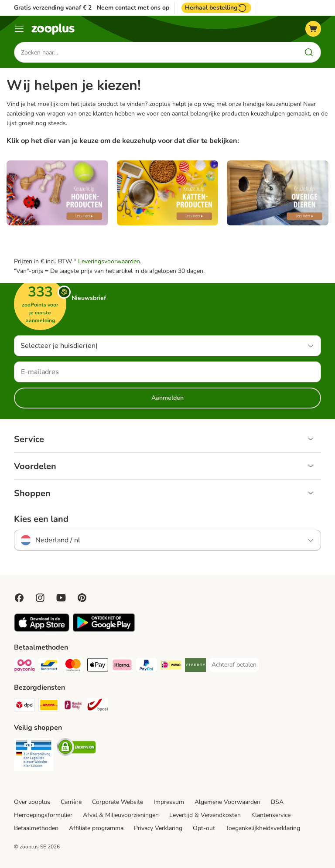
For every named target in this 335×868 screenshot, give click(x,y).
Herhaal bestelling (216, 8)
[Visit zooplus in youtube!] (61, 598)
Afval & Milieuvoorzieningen (121, 815)
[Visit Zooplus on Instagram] (40, 598)
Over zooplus (32, 802)
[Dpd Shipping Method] (24, 706)
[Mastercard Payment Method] (73, 666)
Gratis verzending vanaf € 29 (55, 8)
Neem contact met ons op (133, 8)
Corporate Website (118, 802)
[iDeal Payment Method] (171, 666)
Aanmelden (167, 398)
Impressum (169, 802)
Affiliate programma (96, 828)
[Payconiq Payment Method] (24, 666)
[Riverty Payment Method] (195, 666)
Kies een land (41, 519)
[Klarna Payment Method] (122, 666)
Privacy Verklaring (158, 828)
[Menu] (19, 29)
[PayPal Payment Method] (147, 666)
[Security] (34, 756)
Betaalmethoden (36, 828)
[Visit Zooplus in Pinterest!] (82, 598)
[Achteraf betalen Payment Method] (234, 665)
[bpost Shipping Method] (98, 706)
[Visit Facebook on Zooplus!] (19, 598)
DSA (277, 802)
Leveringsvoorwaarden (109, 261)
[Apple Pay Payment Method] (98, 666)
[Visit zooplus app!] (42, 630)
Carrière (71, 802)
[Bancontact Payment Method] (49, 666)
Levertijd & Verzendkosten (205, 815)
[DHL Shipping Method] (49, 706)
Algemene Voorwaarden (227, 802)
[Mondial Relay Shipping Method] (73, 706)
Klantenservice (271, 815)
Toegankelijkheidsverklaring (263, 828)
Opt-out (204, 828)
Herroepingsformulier (43, 815)
